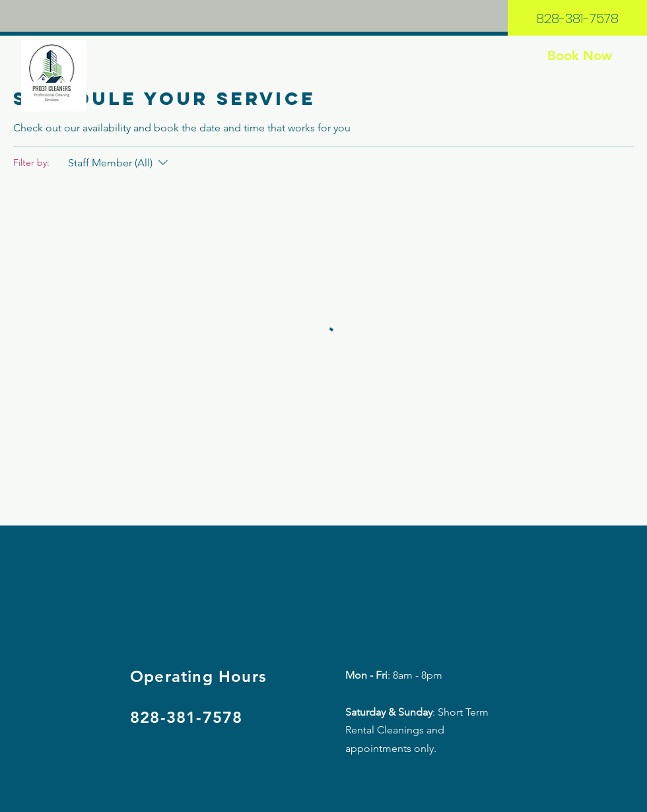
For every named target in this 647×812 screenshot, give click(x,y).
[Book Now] (579, 55)
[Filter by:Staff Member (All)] (119, 163)
